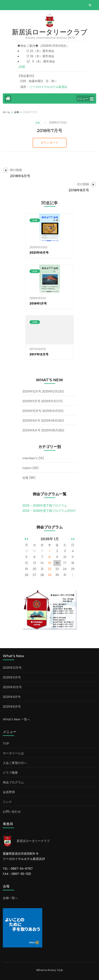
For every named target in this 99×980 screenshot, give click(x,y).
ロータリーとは (13, 753)
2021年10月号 (39, 253)
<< (26, 539)
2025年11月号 (31, 401)
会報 (38, 123)
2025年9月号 (31, 421)
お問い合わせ (12, 812)
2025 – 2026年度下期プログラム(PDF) (49, 511)
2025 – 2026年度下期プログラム (45, 506)
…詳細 (21, 67)
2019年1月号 (38, 304)
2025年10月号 (32, 411)
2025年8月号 (31, 430)
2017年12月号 (39, 354)
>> (73, 539)
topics (27, 468)
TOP (6, 743)
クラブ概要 (10, 773)
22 (50, 569)
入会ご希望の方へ (15, 763)
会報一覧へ (10, 898)
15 (50, 563)
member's (30, 458)
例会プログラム (13, 782)
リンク (7, 802)
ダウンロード (50, 143)
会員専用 (9, 792)
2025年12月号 (32, 391)
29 (50, 575)
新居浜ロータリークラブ (50, 32)
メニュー (85, 99)
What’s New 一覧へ (16, 719)
